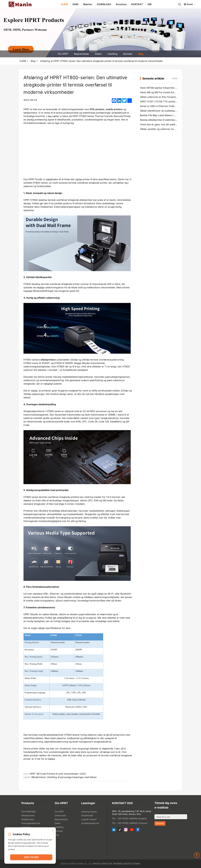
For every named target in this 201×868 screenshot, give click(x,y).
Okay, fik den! (31, 857)
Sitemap (136, 864)
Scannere (26, 827)
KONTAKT (137, 4)
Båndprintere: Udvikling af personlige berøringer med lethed (64, 777)
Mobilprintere (28, 819)
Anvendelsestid (122, 864)
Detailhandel (87, 816)
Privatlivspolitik (102, 864)
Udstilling (112, 54)
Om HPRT (63, 54)
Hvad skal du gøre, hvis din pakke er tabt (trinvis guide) (170, 124)
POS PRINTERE (28, 812)
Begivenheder (82, 54)
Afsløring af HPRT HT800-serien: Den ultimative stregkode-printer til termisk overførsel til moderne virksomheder (102, 61)
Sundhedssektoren (90, 823)
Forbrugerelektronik (31, 823)
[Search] (180, 4)
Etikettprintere (28, 816)
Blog (141, 54)
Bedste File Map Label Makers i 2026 (160, 115)
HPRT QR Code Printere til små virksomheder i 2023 (58, 774)
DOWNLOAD (104, 4)
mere (175, 78)
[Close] (53, 831)
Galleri (98, 54)
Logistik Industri (89, 819)
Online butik (60, 816)
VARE (75, 4)
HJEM (64, 4)
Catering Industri (89, 812)
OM (149, 4)
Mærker (88, 4)
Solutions (121, 4)
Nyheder (128, 54)
